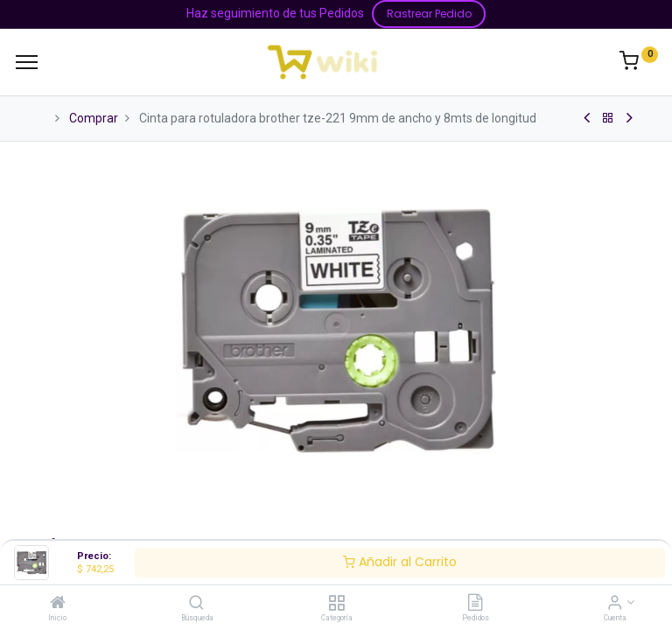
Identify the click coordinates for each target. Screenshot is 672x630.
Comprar (94, 118)
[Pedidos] (475, 604)
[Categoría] (336, 604)
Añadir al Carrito (400, 562)
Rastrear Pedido (429, 14)
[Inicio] (58, 604)
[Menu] (27, 62)
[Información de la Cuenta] (615, 604)
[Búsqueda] (196, 604)
